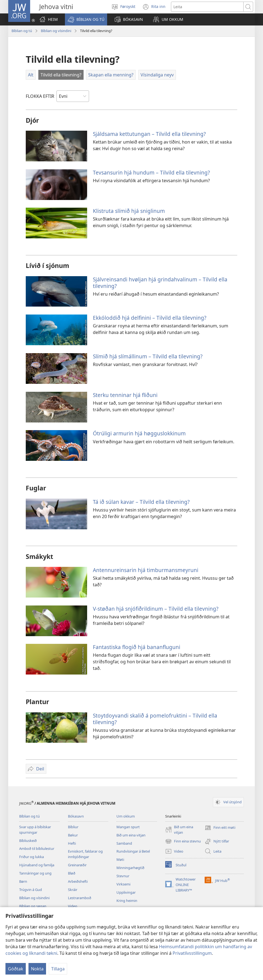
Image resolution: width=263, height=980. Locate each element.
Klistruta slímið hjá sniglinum (129, 211)
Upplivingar (126, 892)
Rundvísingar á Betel (133, 851)
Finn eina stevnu (183, 841)
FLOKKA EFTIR (40, 96)
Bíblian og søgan (33, 906)
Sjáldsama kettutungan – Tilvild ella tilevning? (149, 134)
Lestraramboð (80, 898)
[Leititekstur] (207, 7)
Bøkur (73, 835)
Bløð (72, 873)
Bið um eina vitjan (131, 835)
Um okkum (126, 816)
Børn (23, 881)
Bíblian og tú (22, 31)
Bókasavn (76, 816)
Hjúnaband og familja (37, 865)
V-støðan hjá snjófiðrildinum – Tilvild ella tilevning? (156, 609)
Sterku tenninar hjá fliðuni (125, 395)
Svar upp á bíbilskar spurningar (35, 830)
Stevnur (123, 876)
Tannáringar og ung (35, 873)
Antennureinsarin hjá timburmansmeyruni (146, 570)
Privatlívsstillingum (192, 953)
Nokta (37, 969)
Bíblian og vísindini (56, 31)
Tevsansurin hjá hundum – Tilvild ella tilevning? (151, 172)
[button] (86, 19)
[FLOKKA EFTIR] (73, 96)
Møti (120, 859)
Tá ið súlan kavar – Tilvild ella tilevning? (141, 502)
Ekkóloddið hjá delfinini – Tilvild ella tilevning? (150, 318)
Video (73, 906)
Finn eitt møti (220, 828)
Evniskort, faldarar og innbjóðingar (85, 854)
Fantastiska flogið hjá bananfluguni (137, 647)
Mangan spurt (128, 827)
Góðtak (16, 969)
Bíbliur (73, 827)
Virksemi (123, 884)
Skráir (73, 890)
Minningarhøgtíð (130, 868)
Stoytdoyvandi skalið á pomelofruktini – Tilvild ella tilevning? (155, 719)
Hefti (72, 843)
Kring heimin (127, 901)
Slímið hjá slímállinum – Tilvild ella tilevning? (148, 356)
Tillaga (58, 969)
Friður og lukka (32, 857)
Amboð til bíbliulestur (37, 848)
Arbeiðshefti (78, 881)
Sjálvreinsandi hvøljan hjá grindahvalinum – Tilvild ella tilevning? (160, 283)
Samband (124, 843)
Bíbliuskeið (28, 841)
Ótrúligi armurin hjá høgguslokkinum (139, 433)
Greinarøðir (77, 865)
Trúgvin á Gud (31, 890)
